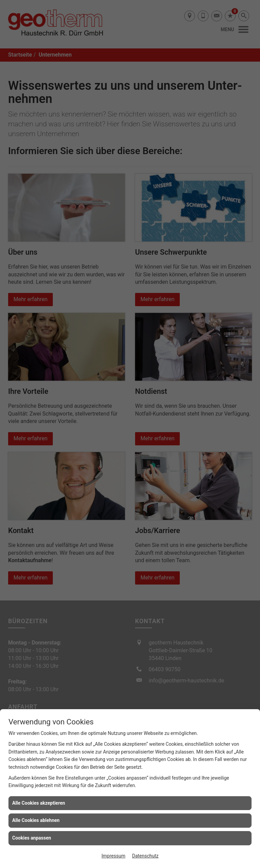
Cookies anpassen (32, 838)
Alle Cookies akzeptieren (39, 803)
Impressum (113, 856)
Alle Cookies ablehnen (36, 820)
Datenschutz (145, 856)
